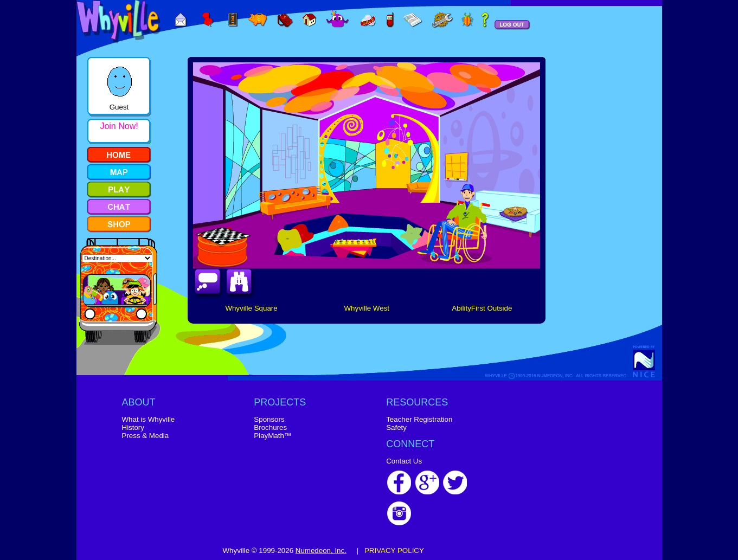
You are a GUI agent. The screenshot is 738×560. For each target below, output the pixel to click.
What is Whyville (149, 419)
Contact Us (404, 461)
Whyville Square (251, 308)
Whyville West (366, 308)
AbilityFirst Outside (482, 308)
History (133, 427)
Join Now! (119, 126)
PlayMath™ (272, 436)
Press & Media (146, 436)
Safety (396, 427)
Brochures (270, 427)
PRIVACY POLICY (394, 551)
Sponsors (269, 419)
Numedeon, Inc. (321, 551)
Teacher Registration (419, 419)
